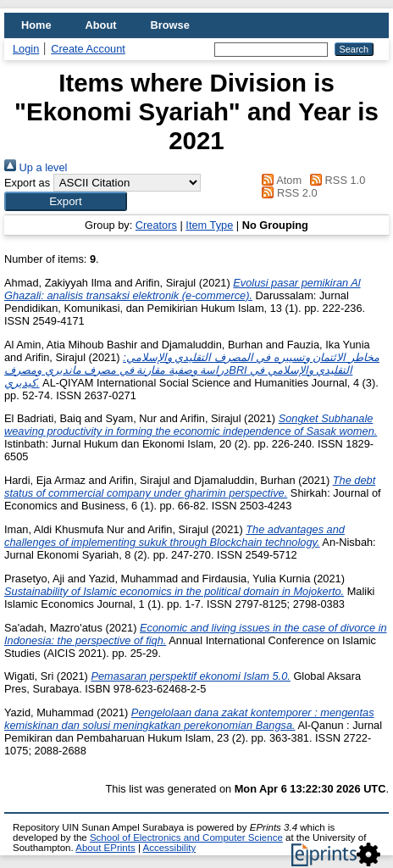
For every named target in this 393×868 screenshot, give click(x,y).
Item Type (209, 225)
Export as (27, 183)
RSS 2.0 (287, 193)
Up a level (36, 167)
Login (26, 49)
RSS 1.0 (335, 180)
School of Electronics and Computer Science (186, 837)
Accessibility (169, 848)
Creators (156, 225)
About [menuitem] (101, 25)
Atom (279, 180)
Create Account (88, 49)
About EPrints (105, 848)
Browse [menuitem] (170, 25)
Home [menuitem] (36, 25)
